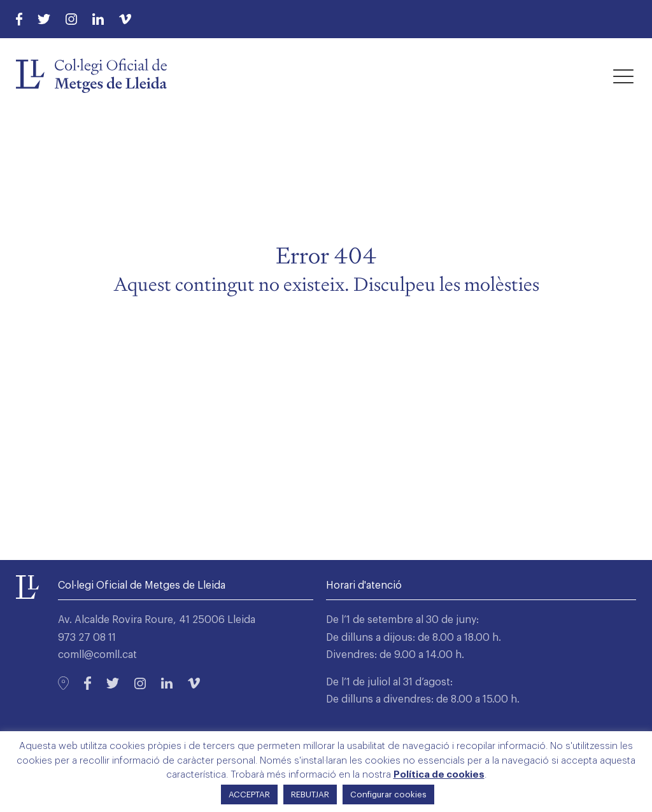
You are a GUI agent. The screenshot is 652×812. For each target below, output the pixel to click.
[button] (623, 76)
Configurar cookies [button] (388, 794)
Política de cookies (439, 775)
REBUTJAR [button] (310, 794)
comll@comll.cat (97, 655)
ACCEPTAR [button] (249, 794)
